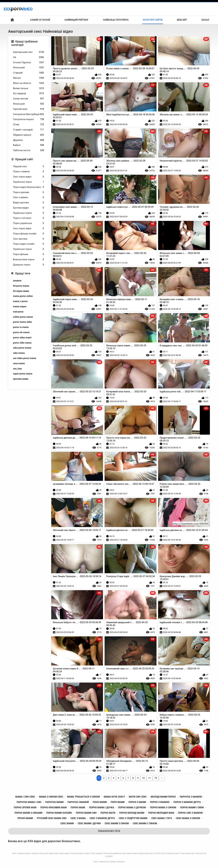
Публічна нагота (28, 150)
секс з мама (78, 818)
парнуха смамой (78, 802)
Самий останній (40, 20)
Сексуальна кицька (28, 119)
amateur (17, 281)
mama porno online (23, 296)
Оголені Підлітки (28, 63)
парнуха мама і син (29, 802)
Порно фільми (28, 254)
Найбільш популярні (116, 20)
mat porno (18, 312)
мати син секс (138, 797)
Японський (28, 68)
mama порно (20, 306)
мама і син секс (25, 797)
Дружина (28, 140)
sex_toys (17, 369)
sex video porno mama (25, 358)
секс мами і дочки (89, 823)
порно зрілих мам (25, 807)
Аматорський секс (28, 52)
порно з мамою (160, 802)
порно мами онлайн (59, 813)
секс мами (67, 823)
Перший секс (28, 166)
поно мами (100, 802)
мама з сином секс (51, 797)
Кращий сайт (24, 159)
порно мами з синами (28, 813)
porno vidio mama (22, 343)
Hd (28, 57)
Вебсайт (182, 20)
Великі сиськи (28, 88)
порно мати (108, 813)
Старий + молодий (28, 130)
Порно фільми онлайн (28, 234)
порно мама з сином (163, 807)
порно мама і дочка (102, 807)
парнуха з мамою (191, 797)
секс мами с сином (145, 823)
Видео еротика (28, 203)
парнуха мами (54, 802)
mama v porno (20, 301)
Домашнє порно (28, 265)
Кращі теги (23, 273)
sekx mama (19, 353)
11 (150, 778)
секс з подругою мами (133, 818)
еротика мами (21, 379)
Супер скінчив (28, 99)
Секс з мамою (28, 197)
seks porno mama (22, 348)
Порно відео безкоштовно (28, 187)
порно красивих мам (54, 807)
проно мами (25, 818)
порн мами (118, 802)
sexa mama (19, 363)
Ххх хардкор (28, 93)
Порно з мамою (28, 172)
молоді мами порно (163, 797)
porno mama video (23, 322)
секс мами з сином (117, 823)
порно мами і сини (192, 807)
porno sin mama (21, 332)
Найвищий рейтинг (76, 20)
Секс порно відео (28, 177)
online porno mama (23, 317)
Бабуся (28, 145)
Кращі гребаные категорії (25, 43)
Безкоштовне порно (28, 260)
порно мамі (78, 807)
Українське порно (28, 182)
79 (156, 778)
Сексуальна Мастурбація (28, 114)
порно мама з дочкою (132, 807)
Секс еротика (28, 239)
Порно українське (28, 223)
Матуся (28, 78)
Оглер (28, 125)
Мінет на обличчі (28, 83)
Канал (205, 20)
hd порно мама (21, 291)
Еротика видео (28, 208)
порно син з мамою (190, 813)
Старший (28, 73)
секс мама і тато (161, 818)
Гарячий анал (28, 109)
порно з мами (137, 802)
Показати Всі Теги (109, 831)
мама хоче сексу (114, 797)
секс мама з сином (188, 818)
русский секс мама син (52, 818)
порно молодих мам (161, 813)
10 (143, 778)
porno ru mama (21, 327)
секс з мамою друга (102, 818)
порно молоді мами (132, 813)
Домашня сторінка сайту (12, 20)
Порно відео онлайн (28, 244)
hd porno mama (21, 286)
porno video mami (22, 338)
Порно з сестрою (28, 218)
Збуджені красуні (28, 135)
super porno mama (23, 374)
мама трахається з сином (83, 797)
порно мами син (86, 813)
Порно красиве (28, 192)
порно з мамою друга (187, 802)
